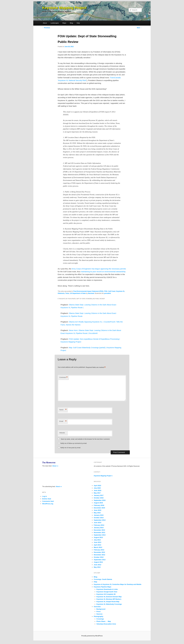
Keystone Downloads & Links (107, 589)
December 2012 (99, 552)
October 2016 (99, 498)
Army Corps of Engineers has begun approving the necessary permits (99, 269)
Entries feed (47, 499)
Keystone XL (120, 291)
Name (63, 410)
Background (101, 609)
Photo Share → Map (104, 621)
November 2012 (99, 555)
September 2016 (100, 500)
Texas (67, 293)
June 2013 (97, 542)
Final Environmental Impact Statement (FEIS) (88, 291)
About (45, 23)
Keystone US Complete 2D (106, 594)
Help (78, 23)
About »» (55, 466)
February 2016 (99, 505)
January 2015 (99, 515)
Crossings (100, 619)
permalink (107, 293)
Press (99, 612)
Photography (98, 616)
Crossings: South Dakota (103, 579)
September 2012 (100, 560)
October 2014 (99, 518)
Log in (45, 496)
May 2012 (97, 567)
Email (63, 421)
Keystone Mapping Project (64, 8)
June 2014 (97, 523)
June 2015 (97, 510)
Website (62, 433)
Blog (71, 23)
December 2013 (99, 530)
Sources (99, 614)
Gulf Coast (112, 291)
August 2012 (98, 562)
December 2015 (99, 508)
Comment (63, 377)
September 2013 (100, 535)
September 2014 (100, 520)
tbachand (91, 293)
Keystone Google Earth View (107, 592)
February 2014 (99, 525)
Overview (97, 607)
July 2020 (97, 488)
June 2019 (97, 490)
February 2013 (99, 550)
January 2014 (99, 528)
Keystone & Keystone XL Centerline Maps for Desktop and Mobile (118, 584)
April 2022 (97, 486)
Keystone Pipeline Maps (103, 587)
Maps (64, 23)
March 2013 (98, 547)
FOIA (106, 291)
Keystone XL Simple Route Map (108, 602)
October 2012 (99, 557)
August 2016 (98, 503)
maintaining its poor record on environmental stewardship (103, 272)
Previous (46, 28)
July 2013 (97, 540)
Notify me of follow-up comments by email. (74, 443)
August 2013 (98, 537)
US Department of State (78, 293)
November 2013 (99, 532)
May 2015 (97, 513)
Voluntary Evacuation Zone (106, 624)
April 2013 (97, 545)
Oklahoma (61, 293)
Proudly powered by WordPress (92, 636)
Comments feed (48, 501)
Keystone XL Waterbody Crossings (109, 604)
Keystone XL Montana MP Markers (109, 599)
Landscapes (55, 23)
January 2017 (99, 495)
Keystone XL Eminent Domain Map (109, 597)
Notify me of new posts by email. (71, 448)
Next (139, 28)
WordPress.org (48, 504)
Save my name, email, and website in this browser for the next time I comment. (85, 439)
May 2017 (97, 493)
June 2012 (97, 565)
